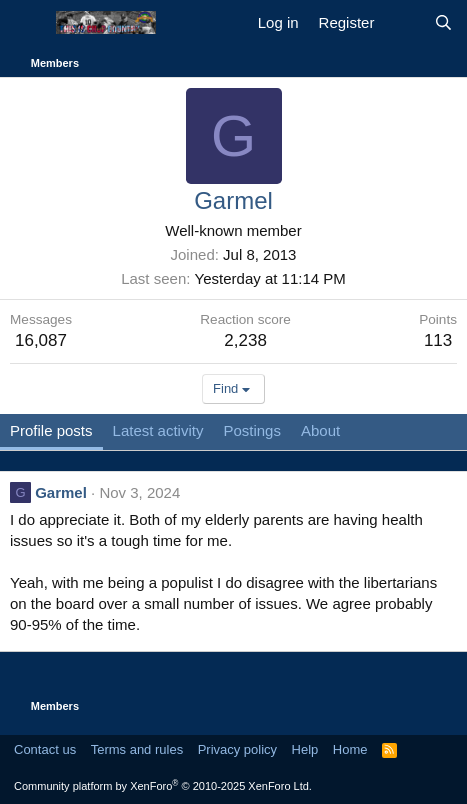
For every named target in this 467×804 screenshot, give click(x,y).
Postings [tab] (252, 430)
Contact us (45, 749)
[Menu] (27, 23)
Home (350, 749)
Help (305, 749)
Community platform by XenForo (163, 786)
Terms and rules (137, 749)
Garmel (61, 492)
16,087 (41, 340)
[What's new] (403, 22)
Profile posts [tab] (51, 430)
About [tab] (320, 430)
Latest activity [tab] (158, 430)
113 (438, 340)
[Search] (443, 22)
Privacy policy (237, 749)
